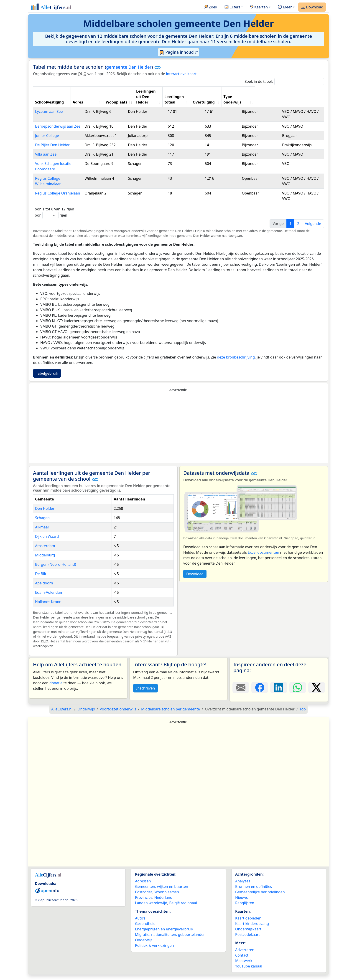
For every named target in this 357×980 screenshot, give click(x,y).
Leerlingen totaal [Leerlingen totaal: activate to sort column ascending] (218, 94)
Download (312, 7)
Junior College (47, 130)
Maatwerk (244, 966)
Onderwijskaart (248, 935)
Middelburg (45, 561)
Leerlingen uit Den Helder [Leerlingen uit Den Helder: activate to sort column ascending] (173, 94)
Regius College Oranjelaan (58, 199)
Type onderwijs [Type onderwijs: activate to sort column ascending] (292, 97)
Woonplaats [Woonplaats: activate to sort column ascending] (137, 97)
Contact (242, 961)
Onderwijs (144, 945)
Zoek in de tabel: (284, 82)
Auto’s (140, 924)
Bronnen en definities (254, 892)
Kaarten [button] (259, 7)
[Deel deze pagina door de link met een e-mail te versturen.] (241, 693)
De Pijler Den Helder (52, 145)
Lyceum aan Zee (49, 106)
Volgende (313, 229)
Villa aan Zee (46, 160)
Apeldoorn (44, 589)
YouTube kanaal (249, 972)
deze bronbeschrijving (236, 363)
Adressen (143, 887)
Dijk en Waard (47, 542)
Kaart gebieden (248, 924)
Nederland (163, 903)
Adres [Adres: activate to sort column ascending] (98, 97)
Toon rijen (50, 221)
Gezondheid (145, 929)
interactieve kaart (181, 74)
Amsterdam (45, 551)
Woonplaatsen (167, 897)
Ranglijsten (245, 908)
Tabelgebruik (47, 379)
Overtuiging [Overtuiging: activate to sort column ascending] (259, 97)
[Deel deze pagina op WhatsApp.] (298, 693)
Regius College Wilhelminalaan (61, 184)
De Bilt (41, 579)
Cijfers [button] (232, 7)
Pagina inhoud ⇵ (179, 52)
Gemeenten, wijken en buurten (162, 892)
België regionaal (183, 908)
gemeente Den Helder (129, 67)
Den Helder (45, 514)
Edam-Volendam (49, 598)
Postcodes (144, 897)
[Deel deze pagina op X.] (317, 693)
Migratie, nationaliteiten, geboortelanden (170, 940)
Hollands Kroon (48, 607)
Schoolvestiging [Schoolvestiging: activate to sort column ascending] (49, 97)
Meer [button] (285, 7)
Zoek (210, 7)
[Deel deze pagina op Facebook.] (260, 693)
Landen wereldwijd (151, 908)
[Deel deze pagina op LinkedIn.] (279, 693)
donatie (56, 688)
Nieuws (241, 903)
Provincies (144, 903)
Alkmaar (42, 533)
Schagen (42, 523)
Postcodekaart (247, 940)
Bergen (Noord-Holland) (56, 570)
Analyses (243, 887)
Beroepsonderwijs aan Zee (58, 121)
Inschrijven (145, 694)
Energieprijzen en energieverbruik (164, 935)
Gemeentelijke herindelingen (260, 897)
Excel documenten (263, 558)
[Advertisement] (178, 433)
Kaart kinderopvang (252, 929)
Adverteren (245, 955)
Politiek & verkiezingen (154, 951)
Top (303, 715)
